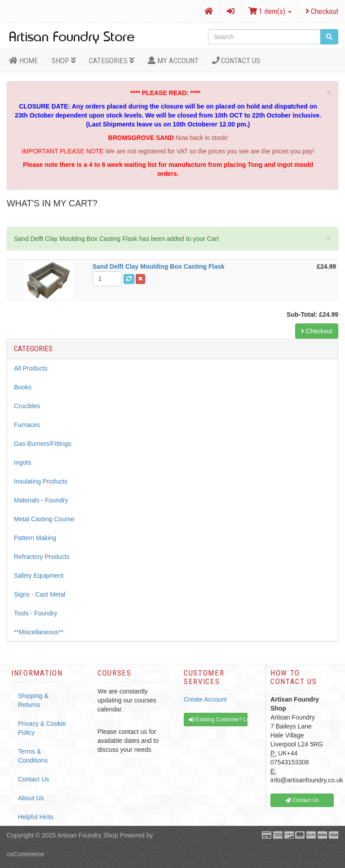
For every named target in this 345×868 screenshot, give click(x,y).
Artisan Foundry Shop (87, 835)
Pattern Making (35, 538)
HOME (24, 61)
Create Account (205, 699)
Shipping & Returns (33, 700)
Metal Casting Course (44, 519)
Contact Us (236, 61)
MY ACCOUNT (173, 61)
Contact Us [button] (302, 800)
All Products (31, 368)
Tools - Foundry (35, 613)
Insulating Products (41, 481)
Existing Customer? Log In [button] (218, 720)
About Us (31, 798)
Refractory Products (42, 557)
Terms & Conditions (33, 756)
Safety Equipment (39, 576)
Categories (112, 61)
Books (23, 387)
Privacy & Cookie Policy (42, 728)
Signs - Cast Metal (40, 594)
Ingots (22, 462)
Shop (64, 61)
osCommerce (25, 854)
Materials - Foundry (41, 500)
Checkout (322, 11)
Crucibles (27, 406)
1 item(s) (270, 11)
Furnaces (27, 425)
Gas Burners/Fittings (43, 444)
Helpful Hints (36, 817)
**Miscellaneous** (39, 632)
